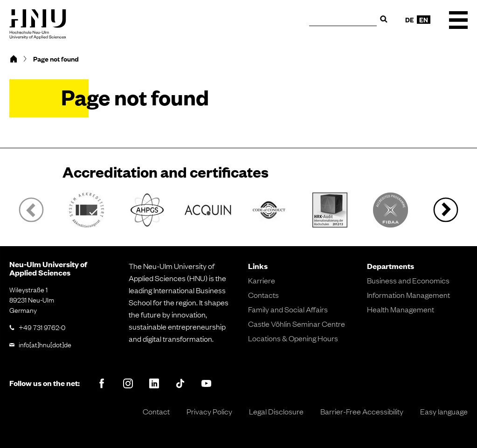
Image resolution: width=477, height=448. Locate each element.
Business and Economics (408, 280)
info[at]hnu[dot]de (45, 344)
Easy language (444, 411)
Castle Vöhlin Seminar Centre (297, 324)
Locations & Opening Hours (293, 338)
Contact (156, 411)
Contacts (263, 295)
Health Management (401, 309)
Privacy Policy (209, 411)
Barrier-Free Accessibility (362, 411)
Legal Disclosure (276, 411)
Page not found (56, 59)
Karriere (262, 280)
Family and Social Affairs (288, 309)
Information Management (408, 295)
